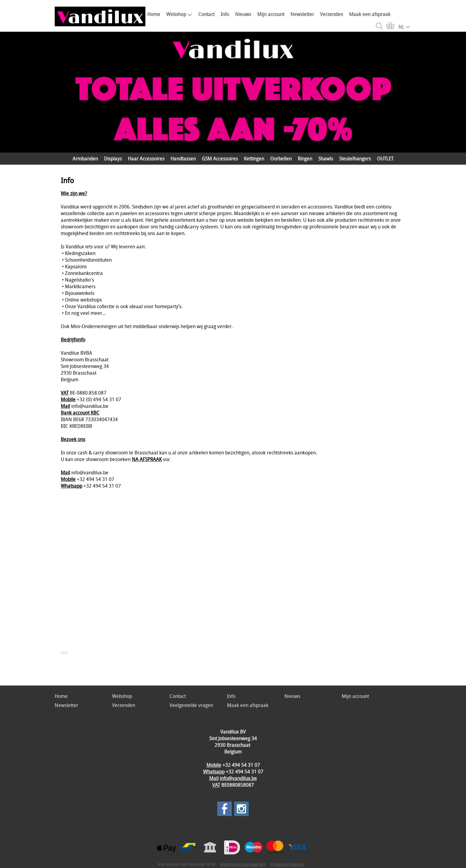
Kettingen (254, 159)
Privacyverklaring (287, 864)
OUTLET (385, 159)
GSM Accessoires (220, 159)
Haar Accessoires (146, 159)
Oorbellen (281, 159)
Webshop (179, 14)
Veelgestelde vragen (191, 705)
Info (225, 14)
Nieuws (243, 14)
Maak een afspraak (370, 14)
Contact (206, 14)
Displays (113, 159)
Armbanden (85, 159)
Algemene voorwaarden (243, 864)
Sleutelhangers (355, 159)
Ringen (305, 159)
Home (154, 14)
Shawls (326, 159)
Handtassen (183, 159)
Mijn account (271, 14)
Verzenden (332, 14)
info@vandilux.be (238, 778)
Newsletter (302, 14)
